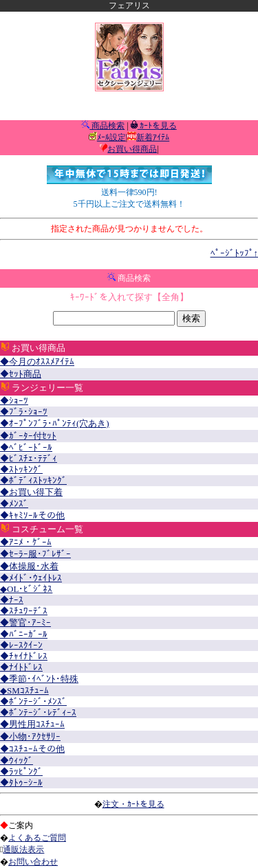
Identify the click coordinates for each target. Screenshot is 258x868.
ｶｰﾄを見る (157, 126)
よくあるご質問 (37, 838)
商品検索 (107, 126)
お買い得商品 (132, 149)
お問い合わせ (33, 862)
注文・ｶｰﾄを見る (133, 804)
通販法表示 (23, 849)
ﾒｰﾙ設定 (111, 137)
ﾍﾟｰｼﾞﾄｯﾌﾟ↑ (235, 253)
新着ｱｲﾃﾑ (153, 137)
